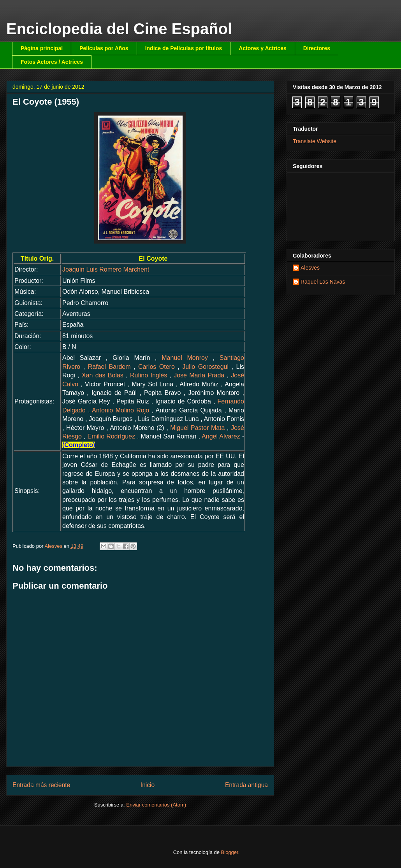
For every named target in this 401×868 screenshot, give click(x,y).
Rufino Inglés (149, 375)
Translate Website (315, 141)
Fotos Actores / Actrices (52, 62)
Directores (317, 48)
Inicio (148, 785)
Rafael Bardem (109, 367)
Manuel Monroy (185, 358)
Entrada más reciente (41, 785)
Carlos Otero (157, 367)
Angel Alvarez (221, 436)
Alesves (310, 268)
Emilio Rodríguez (111, 436)
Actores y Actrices (262, 48)
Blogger (230, 852)
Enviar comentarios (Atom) (156, 805)
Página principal (42, 48)
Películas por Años (104, 48)
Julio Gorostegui (205, 367)
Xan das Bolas (103, 375)
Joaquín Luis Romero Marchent (106, 269)
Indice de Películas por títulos (184, 48)
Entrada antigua (246, 785)
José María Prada (199, 375)
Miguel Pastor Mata (197, 428)
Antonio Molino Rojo (120, 410)
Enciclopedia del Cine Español (119, 29)
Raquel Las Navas (323, 282)
